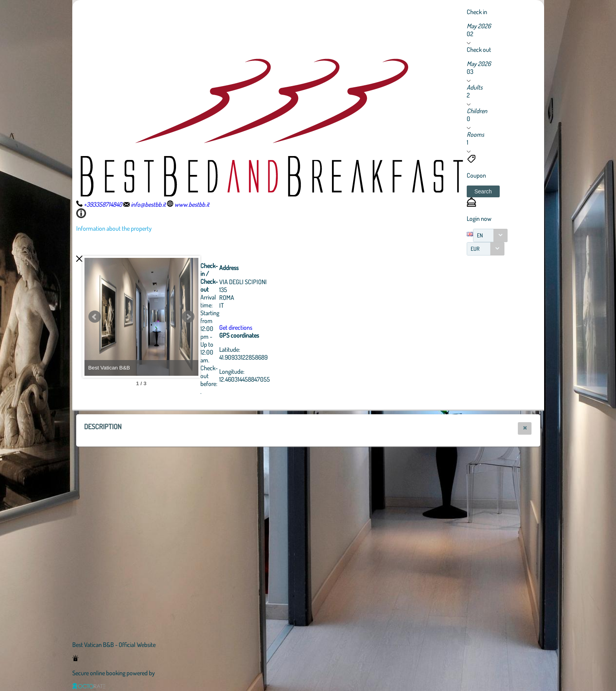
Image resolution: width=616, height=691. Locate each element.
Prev (95, 317)
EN (480, 235)
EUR (475, 249)
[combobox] (490, 235)
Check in (477, 12)
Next (231, 317)
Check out (479, 50)
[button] (483, 191)
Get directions (279, 327)
